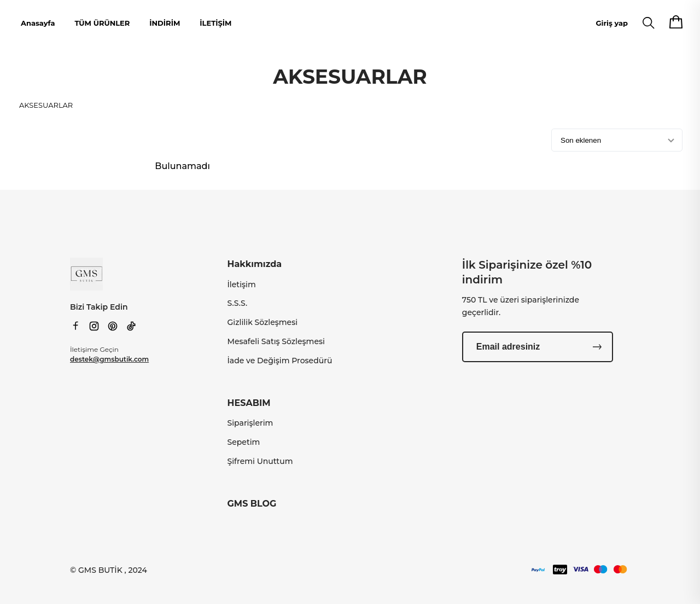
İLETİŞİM (215, 23)
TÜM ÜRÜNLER (102, 23)
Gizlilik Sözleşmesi (263, 322)
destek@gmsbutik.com (109, 359)
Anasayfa (38, 23)
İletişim (242, 284)
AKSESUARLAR (46, 105)
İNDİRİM (165, 23)
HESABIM (249, 403)
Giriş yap (612, 23)
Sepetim (244, 442)
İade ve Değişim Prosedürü (280, 361)
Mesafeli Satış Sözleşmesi (276, 341)
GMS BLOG (252, 504)
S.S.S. (238, 303)
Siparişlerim (250, 423)
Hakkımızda (255, 264)
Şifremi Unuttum (260, 461)
